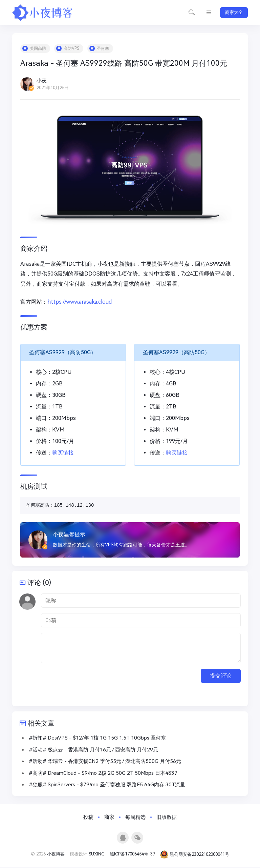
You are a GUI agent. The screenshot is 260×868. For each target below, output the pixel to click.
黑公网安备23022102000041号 (195, 856)
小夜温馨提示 (69, 535)
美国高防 (38, 49)
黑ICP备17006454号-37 (132, 856)
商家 (109, 819)
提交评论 (221, 677)
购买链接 (63, 453)
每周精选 (135, 819)
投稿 (88, 819)
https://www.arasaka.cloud (80, 302)
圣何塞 (103, 49)
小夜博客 (56, 856)
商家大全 (234, 12)
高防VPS (72, 49)
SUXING (97, 856)
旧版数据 (167, 819)
